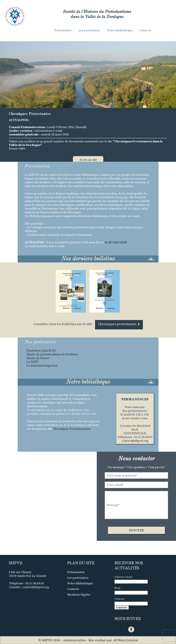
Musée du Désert (38, 358)
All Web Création (125, 640)
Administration (74, 640)
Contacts (145, 30)
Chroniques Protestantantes (72, 429)
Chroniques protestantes (119, 324)
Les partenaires (89, 30)
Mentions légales (79, 595)
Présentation (63, 30)
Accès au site (88, 160)
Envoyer (136, 530)
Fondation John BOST (42, 351)
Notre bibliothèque (120, 30)
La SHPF (32, 362)
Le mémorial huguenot (42, 366)
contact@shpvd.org (135, 441)
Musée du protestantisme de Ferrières (52, 354)
